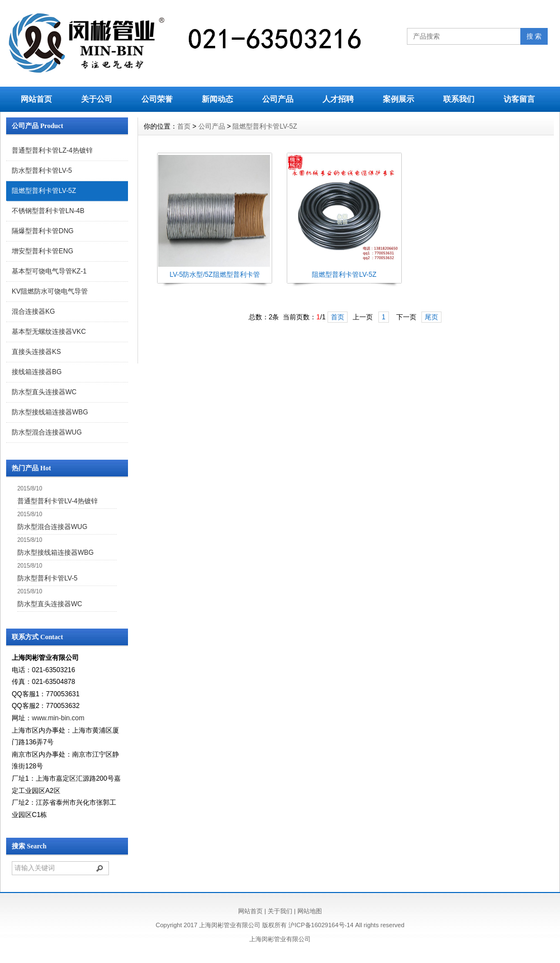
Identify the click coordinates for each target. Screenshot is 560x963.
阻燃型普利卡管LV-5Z (44, 191)
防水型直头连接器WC (44, 392)
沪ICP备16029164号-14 (321, 925)
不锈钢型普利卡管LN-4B (48, 211)
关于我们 (280, 911)
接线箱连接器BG (37, 372)
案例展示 (398, 99)
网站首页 (36, 99)
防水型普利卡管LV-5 (42, 171)
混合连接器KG (33, 311)
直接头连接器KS (36, 352)
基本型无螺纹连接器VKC (49, 332)
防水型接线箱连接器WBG (50, 412)
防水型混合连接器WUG (47, 432)
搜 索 (534, 36)
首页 (184, 126)
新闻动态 (217, 99)
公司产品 (278, 99)
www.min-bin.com (58, 718)
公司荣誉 (157, 99)
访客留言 (519, 99)
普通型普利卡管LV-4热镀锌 (58, 501)
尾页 (431, 317)
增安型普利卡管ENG (42, 251)
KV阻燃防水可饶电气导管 (50, 291)
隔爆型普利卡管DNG (43, 231)
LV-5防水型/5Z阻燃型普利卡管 (214, 275)
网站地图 (310, 911)
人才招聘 (338, 99)
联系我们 (459, 99)
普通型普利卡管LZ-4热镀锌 (52, 150)
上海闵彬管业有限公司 (280, 939)
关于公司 (97, 99)
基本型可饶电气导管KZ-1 (49, 271)
